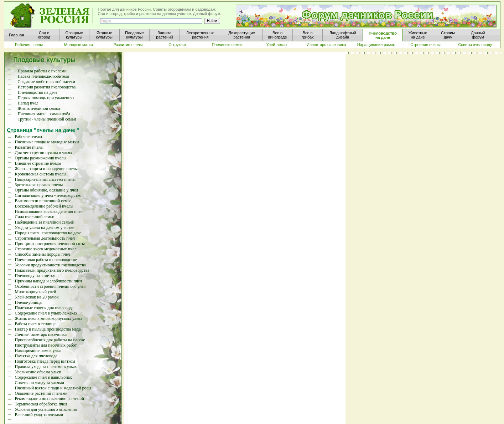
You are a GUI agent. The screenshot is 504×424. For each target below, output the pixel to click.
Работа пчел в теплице (35, 324)
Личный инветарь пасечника (41, 334)
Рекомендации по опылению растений (50, 399)
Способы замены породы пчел (43, 254)
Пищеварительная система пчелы (45, 179)
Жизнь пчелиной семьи (39, 108)
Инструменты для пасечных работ (46, 345)
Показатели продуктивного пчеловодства (52, 270)
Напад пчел (28, 103)
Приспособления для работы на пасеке (50, 340)
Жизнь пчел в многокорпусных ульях (49, 318)
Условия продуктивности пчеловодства (50, 265)
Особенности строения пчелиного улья (50, 286)
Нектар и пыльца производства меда (48, 329)
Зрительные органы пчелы (39, 185)
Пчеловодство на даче (37, 92)
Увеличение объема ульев (38, 372)
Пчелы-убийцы (29, 302)
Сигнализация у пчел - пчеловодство (48, 195)
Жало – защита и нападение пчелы (46, 169)
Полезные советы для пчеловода (44, 308)
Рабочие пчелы (28, 137)
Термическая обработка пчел (41, 404)
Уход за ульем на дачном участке (45, 228)
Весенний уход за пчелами (39, 415)
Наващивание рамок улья (38, 351)
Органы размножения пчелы (41, 158)
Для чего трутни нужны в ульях (44, 153)
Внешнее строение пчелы (38, 163)
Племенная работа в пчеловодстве (46, 260)
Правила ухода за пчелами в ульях (46, 367)
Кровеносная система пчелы (41, 174)
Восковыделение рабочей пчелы (44, 206)
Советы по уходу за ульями (40, 383)
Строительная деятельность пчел (45, 238)
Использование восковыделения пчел (49, 211)
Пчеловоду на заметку (35, 276)
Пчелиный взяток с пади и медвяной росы (53, 388)
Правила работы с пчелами (42, 71)
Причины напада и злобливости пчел (49, 281)
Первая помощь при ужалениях (46, 98)
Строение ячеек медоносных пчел (46, 249)
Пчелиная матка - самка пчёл (44, 114)
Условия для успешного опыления (46, 409)
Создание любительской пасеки (46, 82)
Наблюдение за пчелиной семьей (45, 222)
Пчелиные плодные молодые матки (47, 142)
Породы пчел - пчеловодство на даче (48, 233)
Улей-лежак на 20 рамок (37, 297)
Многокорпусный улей (36, 292)
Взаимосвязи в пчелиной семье (43, 201)
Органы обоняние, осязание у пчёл (47, 190)
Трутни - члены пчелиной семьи (47, 119)
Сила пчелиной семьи (35, 217)
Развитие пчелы (29, 147)
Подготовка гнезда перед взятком (45, 361)
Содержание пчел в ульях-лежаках (46, 313)
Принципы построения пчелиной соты (50, 244)
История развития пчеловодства (46, 87)
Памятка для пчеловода (36, 356)
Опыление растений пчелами (41, 393)
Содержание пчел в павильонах (43, 377)
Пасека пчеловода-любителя (43, 76)
